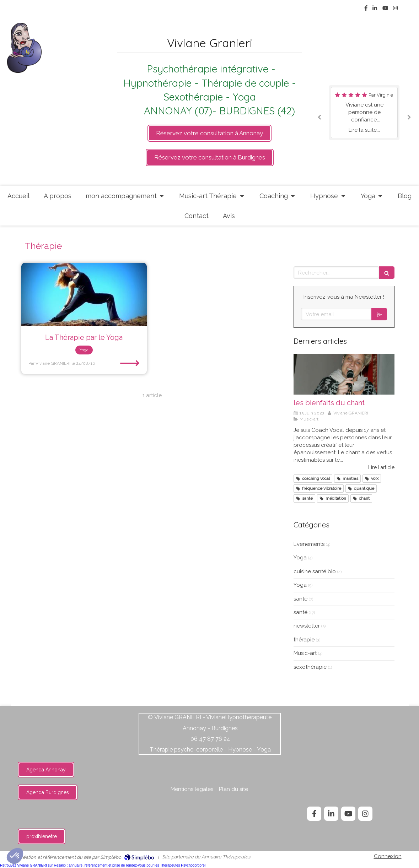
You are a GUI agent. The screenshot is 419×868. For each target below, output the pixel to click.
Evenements (309, 544)
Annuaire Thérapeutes (226, 857)
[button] (15, 856)
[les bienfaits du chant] (344, 374)
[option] (364, 113)
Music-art (305, 653)
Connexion (388, 856)
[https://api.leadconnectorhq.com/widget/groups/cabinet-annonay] (209, 133)
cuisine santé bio (315, 571)
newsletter (307, 626)
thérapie (304, 640)
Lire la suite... (364, 130)
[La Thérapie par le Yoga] (84, 294)
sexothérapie (310, 667)
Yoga (300, 558)
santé (300, 599)
